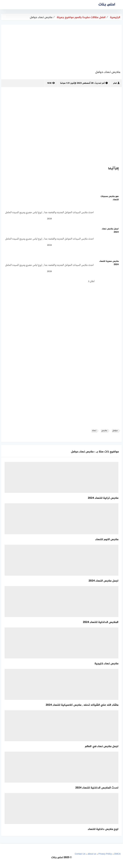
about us (92, 854)
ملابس (104, 431)
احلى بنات (107, 5)
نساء (94, 431)
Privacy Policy (105, 854)
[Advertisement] (61, 46)
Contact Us (80, 854)
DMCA (117, 854)
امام (116, 83)
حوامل (115, 431)
